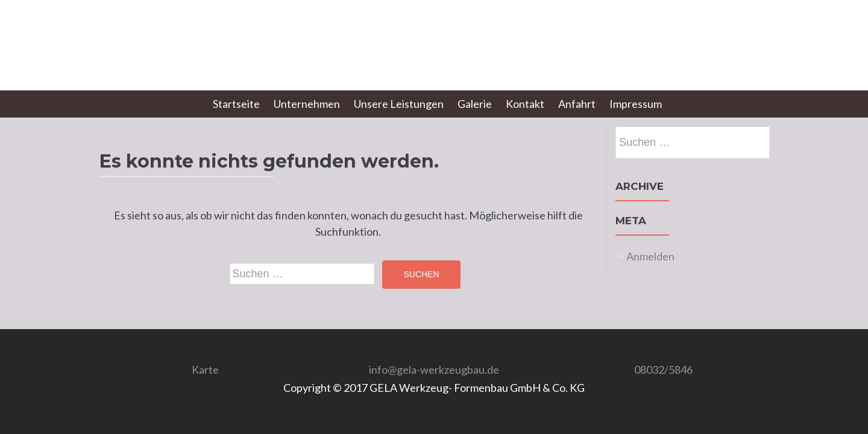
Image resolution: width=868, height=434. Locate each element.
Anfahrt (577, 104)
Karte (205, 370)
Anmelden (650, 256)
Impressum (636, 104)
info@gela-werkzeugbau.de (434, 370)
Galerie (475, 104)
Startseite (236, 104)
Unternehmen (307, 104)
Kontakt (525, 104)
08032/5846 (663, 370)
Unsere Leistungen (399, 104)
